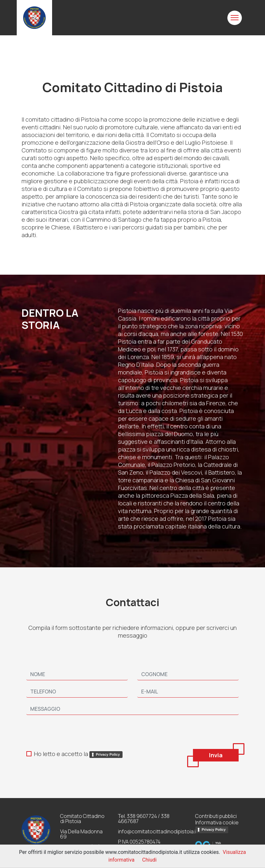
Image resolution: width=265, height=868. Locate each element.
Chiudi (149, 860)
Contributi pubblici (216, 816)
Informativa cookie (217, 822)
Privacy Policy (108, 754)
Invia (216, 755)
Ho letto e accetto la (78, 754)
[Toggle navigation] (235, 18)
